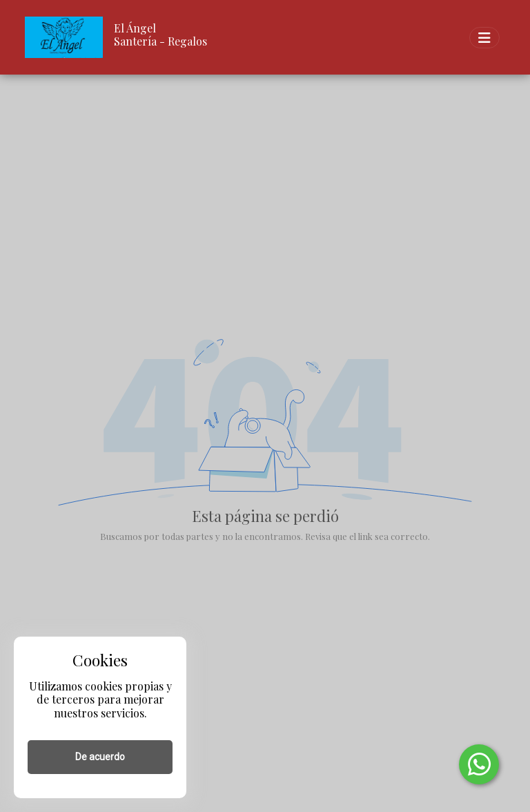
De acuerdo (100, 757)
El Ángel (135, 28)
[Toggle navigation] (484, 38)
